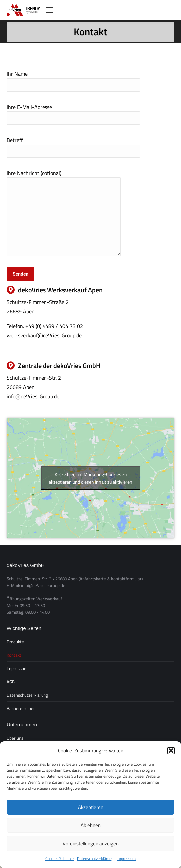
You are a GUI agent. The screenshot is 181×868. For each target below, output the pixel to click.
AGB (11, 682)
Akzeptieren (91, 807)
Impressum (126, 859)
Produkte (15, 642)
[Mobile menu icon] (50, 10)
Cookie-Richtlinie (60, 859)
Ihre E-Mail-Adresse (73, 112)
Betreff (73, 145)
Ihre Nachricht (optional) (64, 177)
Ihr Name (73, 79)
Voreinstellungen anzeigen (91, 844)
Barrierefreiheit (21, 708)
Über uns (15, 738)
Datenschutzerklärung (95, 859)
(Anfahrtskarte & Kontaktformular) (111, 579)
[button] (171, 751)
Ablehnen (91, 825)
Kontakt (14, 655)
